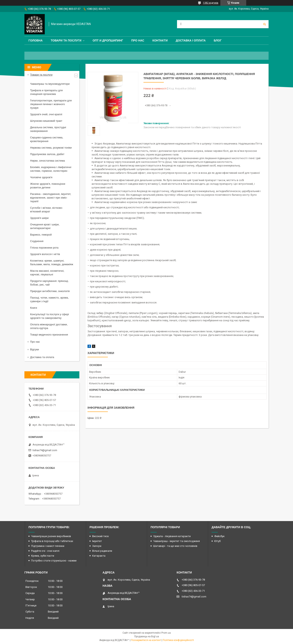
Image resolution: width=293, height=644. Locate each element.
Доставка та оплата (42, 357)
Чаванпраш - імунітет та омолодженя (177, 541)
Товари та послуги (66, 40)
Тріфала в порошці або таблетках (52, 541)
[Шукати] (265, 24)
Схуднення (37, 241)
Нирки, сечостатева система (48, 161)
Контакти (160, 40)
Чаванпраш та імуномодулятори (50, 84)
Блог (218, 40)
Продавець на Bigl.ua (147, 636)
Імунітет (97, 541)
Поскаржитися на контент (146, 640)
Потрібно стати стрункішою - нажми (54, 561)
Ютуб (217, 541)
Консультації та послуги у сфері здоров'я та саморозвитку (49, 316)
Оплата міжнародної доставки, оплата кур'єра (49, 326)
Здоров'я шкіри (39, 218)
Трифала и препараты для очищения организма (46, 92)
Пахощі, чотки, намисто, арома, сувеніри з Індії (49, 299)
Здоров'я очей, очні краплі (46, 114)
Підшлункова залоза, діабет (47, 154)
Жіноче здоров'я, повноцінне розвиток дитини (48, 186)
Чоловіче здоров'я (41, 177)
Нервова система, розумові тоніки (51, 148)
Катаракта (99, 556)
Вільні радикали (102, 551)
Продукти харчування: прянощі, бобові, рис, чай (49, 283)
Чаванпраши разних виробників (51, 536)
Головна (36, 40)
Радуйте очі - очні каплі (45, 551)
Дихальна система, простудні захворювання (48, 129)
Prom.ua (166, 633)
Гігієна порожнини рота (44, 248)
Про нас (138, 40)
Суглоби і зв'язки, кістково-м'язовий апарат (46, 210)
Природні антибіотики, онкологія (50, 291)
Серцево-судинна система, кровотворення (47, 139)
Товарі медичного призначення (49, 335)
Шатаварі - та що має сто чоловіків (175, 546)
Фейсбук (219, 536)
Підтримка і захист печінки (48, 546)
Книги (34, 308)
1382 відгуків (211, 3)
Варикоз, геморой (41, 235)
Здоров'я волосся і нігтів (45, 254)
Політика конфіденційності (178, 640)
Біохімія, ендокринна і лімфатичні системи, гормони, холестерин (51, 169)
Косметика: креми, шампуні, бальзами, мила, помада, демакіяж (52, 262)
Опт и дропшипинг (108, 40)
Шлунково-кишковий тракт (46, 121)
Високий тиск (101, 536)
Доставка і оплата (191, 40)
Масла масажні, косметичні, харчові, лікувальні (47, 273)
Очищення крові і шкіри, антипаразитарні (45, 226)
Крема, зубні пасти (43, 556)
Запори (97, 546)
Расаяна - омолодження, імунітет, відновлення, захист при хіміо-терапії (51, 198)
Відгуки (34, 349)
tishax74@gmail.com (45, 450)
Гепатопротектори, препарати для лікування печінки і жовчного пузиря (51, 104)
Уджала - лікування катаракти (172, 536)
